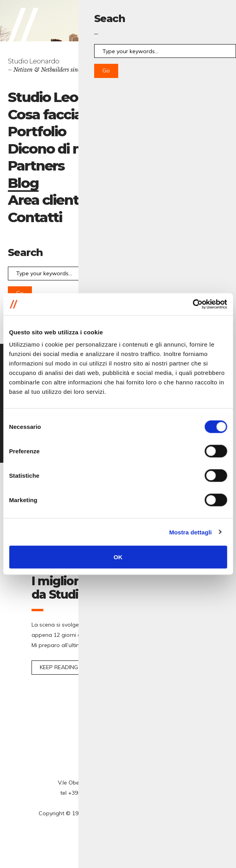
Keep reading (59, 667)
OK (118, 557)
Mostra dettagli (190, 532)
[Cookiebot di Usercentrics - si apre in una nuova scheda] (192, 304)
